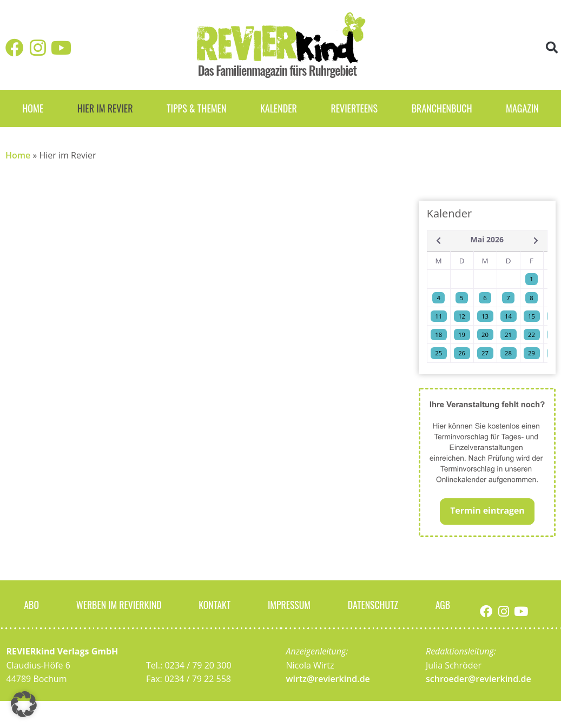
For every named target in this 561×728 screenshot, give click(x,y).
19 (462, 335)
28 (508, 353)
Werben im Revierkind (119, 604)
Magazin (522, 108)
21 (508, 335)
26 (462, 353)
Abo (31, 604)
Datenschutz (373, 604)
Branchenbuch (442, 108)
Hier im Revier (105, 108)
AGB (443, 604)
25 (438, 353)
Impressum (289, 604)
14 (508, 316)
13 (485, 316)
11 (438, 316)
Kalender (279, 108)
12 (462, 316)
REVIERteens (354, 108)
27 (485, 353)
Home (33, 108)
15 (532, 316)
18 (438, 335)
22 (532, 335)
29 (532, 353)
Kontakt (215, 604)
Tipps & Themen (196, 108)
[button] (552, 48)
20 (485, 335)
